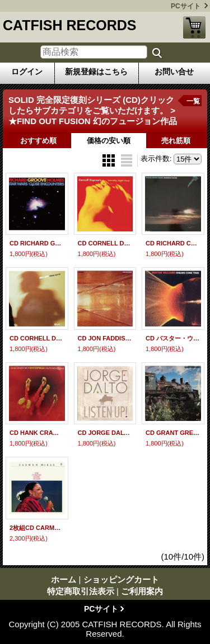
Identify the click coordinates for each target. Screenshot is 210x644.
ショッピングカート (194, 27)
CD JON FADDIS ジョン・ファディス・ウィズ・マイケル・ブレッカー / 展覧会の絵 (105, 338)
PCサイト (186, 6)
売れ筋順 (176, 141)
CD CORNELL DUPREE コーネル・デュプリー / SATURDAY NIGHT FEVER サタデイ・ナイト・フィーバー (105, 243)
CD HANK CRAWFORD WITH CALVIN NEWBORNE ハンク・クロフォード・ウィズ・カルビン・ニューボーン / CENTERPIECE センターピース (37, 433)
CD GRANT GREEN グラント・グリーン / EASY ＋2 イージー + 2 (173, 433)
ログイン (27, 72)
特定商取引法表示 (81, 591)
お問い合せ (174, 72)
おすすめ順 (38, 141)
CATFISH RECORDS (69, 25)
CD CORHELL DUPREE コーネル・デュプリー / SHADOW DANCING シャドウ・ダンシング (37, 338)
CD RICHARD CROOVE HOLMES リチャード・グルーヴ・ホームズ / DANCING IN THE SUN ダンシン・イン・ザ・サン (173, 243)
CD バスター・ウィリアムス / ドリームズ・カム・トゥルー (173, 338)
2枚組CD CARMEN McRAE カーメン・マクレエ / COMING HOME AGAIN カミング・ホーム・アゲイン (37, 528)
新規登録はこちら (96, 72)
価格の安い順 (109, 141)
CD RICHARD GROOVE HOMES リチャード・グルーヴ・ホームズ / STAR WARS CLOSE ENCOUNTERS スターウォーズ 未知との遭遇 (37, 243)
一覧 (193, 101)
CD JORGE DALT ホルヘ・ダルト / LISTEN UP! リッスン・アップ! (105, 433)
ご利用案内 (142, 591)
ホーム (64, 579)
